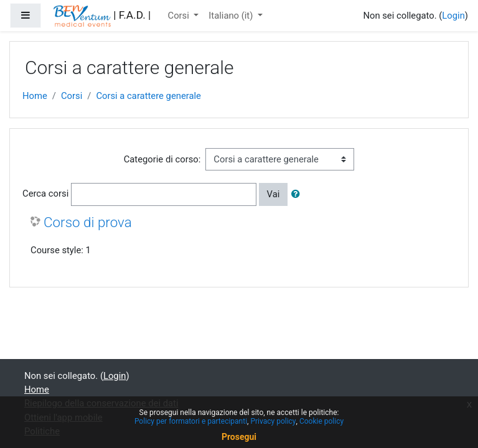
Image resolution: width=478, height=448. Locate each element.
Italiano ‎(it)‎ (232, 16)
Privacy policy (273, 421)
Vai (274, 194)
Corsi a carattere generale (148, 96)
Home (35, 96)
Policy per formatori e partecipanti (191, 421)
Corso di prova (88, 222)
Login (453, 16)
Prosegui (239, 437)
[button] (298, 194)
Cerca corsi (45, 194)
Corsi (180, 16)
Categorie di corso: (162, 159)
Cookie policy (321, 421)
